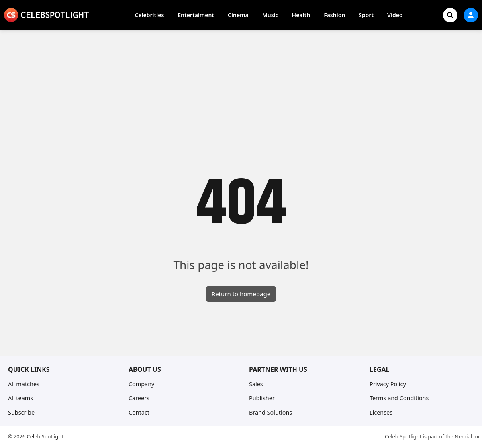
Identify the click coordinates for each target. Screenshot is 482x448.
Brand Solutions (271, 412)
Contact (139, 412)
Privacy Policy (388, 384)
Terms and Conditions (399, 398)
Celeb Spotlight (45, 436)
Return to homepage (241, 294)
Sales (256, 384)
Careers (139, 398)
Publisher (262, 398)
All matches (24, 384)
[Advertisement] (241, 90)
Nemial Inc (468, 436)
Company (141, 384)
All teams (20, 398)
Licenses (381, 412)
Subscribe (21, 412)
